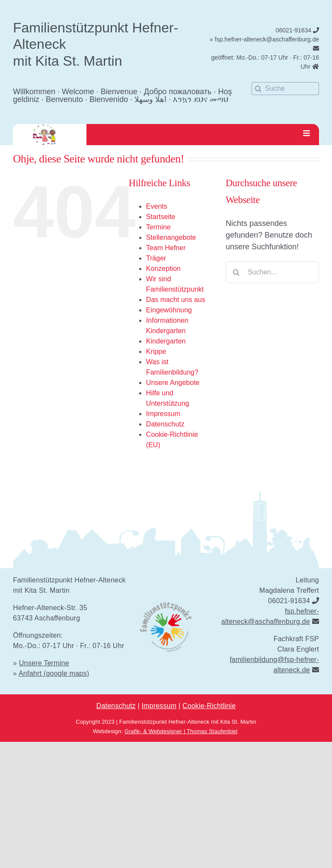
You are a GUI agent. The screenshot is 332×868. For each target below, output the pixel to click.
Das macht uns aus (176, 300)
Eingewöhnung (169, 310)
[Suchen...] (272, 272)
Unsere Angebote (173, 383)
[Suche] (285, 89)
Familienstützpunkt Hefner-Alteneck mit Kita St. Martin (188, 722)
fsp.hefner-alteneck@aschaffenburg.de (267, 39)
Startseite (161, 217)
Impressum (163, 414)
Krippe (156, 351)
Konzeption (163, 269)
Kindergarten (166, 341)
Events (157, 206)
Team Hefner (166, 248)
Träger (156, 258)
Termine (158, 227)
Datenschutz (165, 424)
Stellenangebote (171, 237)
